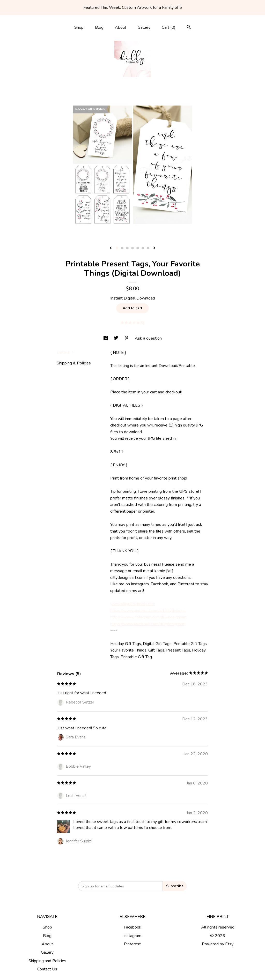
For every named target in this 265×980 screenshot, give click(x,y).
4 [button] (132, 248)
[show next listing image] (154, 248)
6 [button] (143, 248)
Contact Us (47, 969)
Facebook (132, 927)
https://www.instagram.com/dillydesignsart (149, 617)
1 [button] (117, 248)
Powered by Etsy (218, 944)
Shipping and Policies (47, 961)
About (121, 27)
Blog (99, 27)
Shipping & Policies (74, 363)
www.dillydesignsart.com (133, 604)
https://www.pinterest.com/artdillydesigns (148, 611)
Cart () (169, 27)
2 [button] (122, 248)
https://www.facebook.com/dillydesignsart (148, 624)
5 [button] (138, 248)
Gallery (144, 27)
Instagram (132, 936)
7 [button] (148, 248)
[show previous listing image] (111, 248)
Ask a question (148, 338)
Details (65, 352)
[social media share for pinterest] (127, 338)
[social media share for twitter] (117, 338)
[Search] (189, 28)
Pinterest (132, 944)
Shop (79, 27)
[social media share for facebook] (106, 338)
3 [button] (127, 248)
